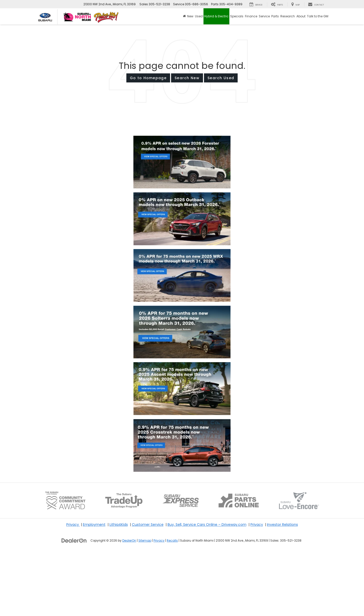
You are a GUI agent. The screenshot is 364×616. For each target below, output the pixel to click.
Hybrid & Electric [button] (216, 16)
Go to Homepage (148, 78)
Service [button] (264, 16)
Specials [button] (237, 16)
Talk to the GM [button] (318, 16)
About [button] (301, 16)
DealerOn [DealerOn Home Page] (129, 603)
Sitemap (145, 603)
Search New (187, 78)
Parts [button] (275, 16)
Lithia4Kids (119, 587)
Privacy (73, 587)
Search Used (221, 78)
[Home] (184, 16)
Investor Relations (282, 587)
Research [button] (288, 16)
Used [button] (199, 16)
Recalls (172, 603)
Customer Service (148, 587)
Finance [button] (251, 16)
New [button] (190, 16)
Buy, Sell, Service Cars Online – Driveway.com (207, 587)
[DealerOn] (74, 603)
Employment (94, 587)
